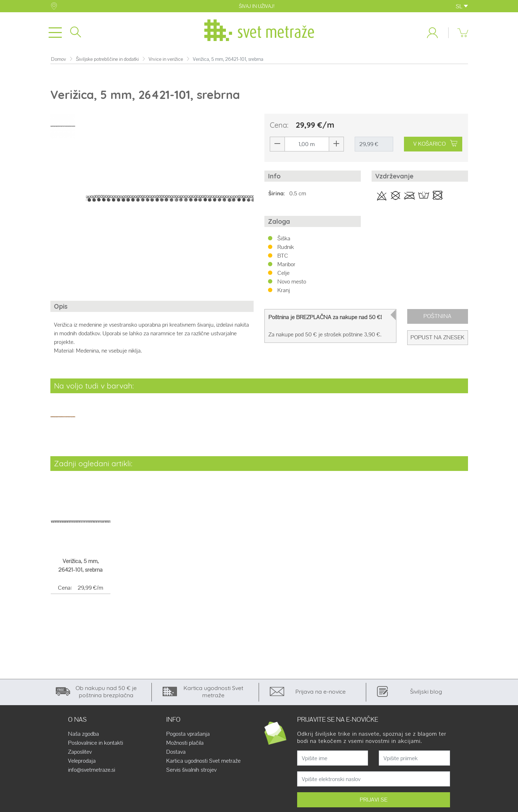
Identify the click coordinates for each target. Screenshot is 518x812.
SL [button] (462, 6)
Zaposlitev (80, 752)
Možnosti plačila (185, 743)
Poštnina (437, 316)
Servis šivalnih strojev (191, 770)
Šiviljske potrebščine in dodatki (107, 59)
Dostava (176, 752)
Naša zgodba (83, 734)
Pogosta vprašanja (188, 734)
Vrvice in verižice (166, 59)
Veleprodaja (82, 761)
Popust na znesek (437, 338)
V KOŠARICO (435, 144)
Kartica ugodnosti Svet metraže (203, 761)
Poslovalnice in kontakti (96, 743)
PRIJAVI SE (374, 800)
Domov (59, 59)
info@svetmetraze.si (92, 770)
